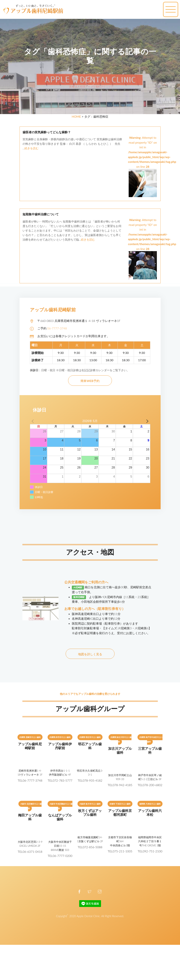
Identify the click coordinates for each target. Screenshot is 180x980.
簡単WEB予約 (90, 381)
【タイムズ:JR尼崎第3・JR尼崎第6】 (127, 628)
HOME (76, 116)
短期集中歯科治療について (41, 214)
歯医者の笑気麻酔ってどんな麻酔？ (47, 132)
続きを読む (32, 148)
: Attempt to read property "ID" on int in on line (152, 160)
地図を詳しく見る (90, 654)
